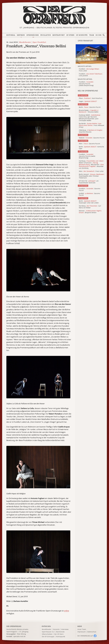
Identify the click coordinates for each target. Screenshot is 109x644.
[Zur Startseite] (55, 15)
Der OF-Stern (59, 634)
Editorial (11, 35)
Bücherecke (60, 632)
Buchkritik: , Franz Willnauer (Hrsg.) (92, 125)
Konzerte (56, 629)
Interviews (65, 629)
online (66, 611)
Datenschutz (92, 632)
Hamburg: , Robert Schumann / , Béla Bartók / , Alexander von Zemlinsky (91, 165)
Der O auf (85, 636)
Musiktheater (25, 42)
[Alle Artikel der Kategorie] (91, 54)
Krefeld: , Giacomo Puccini (89, 194)
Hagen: (88, 101)
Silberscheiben (47, 634)
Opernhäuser (33, 35)
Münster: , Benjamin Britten (90, 212)
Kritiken (21, 35)
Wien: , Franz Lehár (91, 171)
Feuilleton (46, 35)
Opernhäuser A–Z (48, 632)
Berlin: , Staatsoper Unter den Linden (89, 202)
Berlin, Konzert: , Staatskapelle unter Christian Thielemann (92, 176)
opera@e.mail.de (19, 636)
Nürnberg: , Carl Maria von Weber (90, 207)
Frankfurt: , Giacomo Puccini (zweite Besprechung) (87, 156)
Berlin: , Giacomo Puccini (90, 107)
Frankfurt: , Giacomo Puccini (90, 190)
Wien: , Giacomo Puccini (89, 144)
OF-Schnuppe (82, 35)
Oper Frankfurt (39, 42)
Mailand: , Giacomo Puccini (92, 138)
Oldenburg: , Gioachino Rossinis (91, 131)
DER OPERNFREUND (14, 626)
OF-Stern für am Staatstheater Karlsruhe (89, 182)
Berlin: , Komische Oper (91, 148)
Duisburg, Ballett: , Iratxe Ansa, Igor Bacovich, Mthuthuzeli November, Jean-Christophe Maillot (90, 118)
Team (92, 35)
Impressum (82, 632)
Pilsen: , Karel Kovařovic (91, 98)
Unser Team (82, 629)
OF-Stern (70, 35)
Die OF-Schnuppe (48, 637)
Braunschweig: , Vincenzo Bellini (89, 111)
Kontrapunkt (59, 35)
